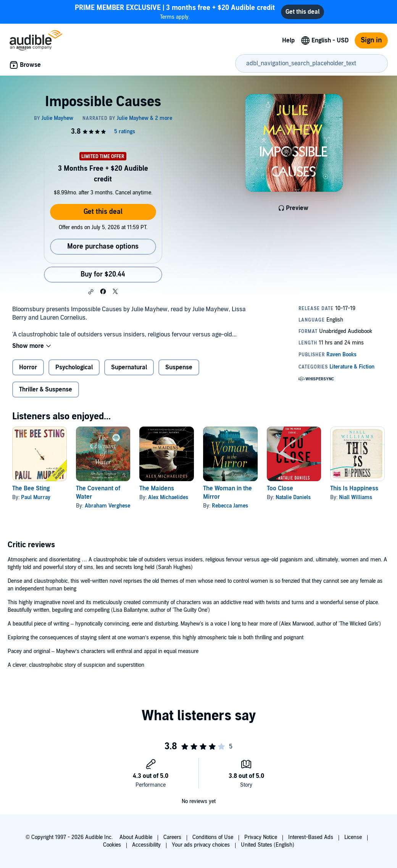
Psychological (74, 367)
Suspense (179, 367)
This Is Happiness (354, 488)
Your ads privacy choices (201, 845)
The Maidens (157, 488)
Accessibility (146, 845)
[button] (91, 292)
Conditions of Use (213, 837)
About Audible (136, 837)
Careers (172, 837)
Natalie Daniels (293, 497)
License (353, 837)
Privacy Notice (261, 837)
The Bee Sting (31, 488)
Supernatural (129, 367)
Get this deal (103, 212)
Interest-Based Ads (311, 837)
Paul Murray (36, 497)
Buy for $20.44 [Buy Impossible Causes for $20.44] (103, 274)
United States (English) (268, 845)
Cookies (112, 845)
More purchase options (103, 246)
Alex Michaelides (168, 497)
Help (288, 40)
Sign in (371, 40)
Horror (28, 367)
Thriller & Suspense (46, 390)
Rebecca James (230, 506)
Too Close (280, 488)
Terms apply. (175, 12)
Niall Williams (356, 497)
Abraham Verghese (107, 506)
